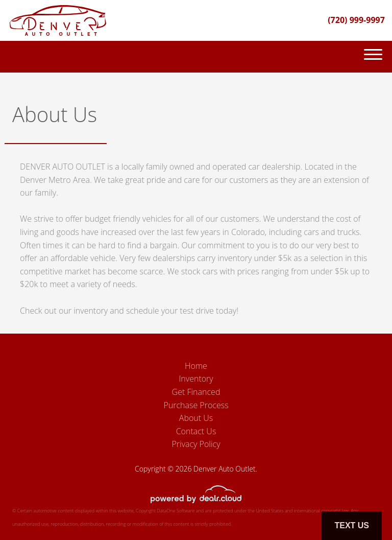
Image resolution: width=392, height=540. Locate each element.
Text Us (352, 525)
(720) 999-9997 (356, 20)
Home (196, 366)
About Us (196, 418)
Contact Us (196, 431)
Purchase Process (196, 405)
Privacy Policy (196, 444)
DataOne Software (176, 511)
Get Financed (196, 392)
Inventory (196, 379)
